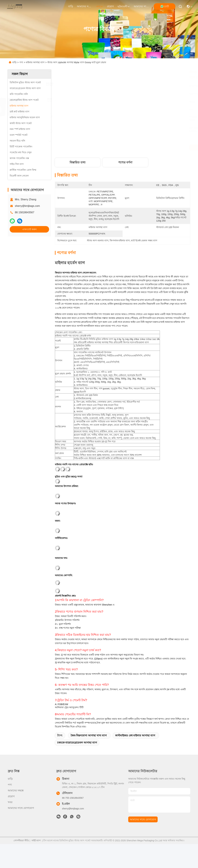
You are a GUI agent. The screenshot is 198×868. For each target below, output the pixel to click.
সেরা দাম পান (151, 147)
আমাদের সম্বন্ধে (85, 6)
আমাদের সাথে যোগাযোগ (141, 6)
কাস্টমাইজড (81, 398)
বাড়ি (71, 6)
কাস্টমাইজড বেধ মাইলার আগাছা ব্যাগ (135, 735)
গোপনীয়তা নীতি (21, 840)
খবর (10, 802)
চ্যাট (165, 6)
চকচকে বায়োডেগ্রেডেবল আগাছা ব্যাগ (77, 743)
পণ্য (100, 7)
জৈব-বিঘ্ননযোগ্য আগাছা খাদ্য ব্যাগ (89, 735)
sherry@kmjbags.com (27, 206)
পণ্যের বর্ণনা (125, 162)
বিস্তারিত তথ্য (78, 162)
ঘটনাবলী (124, 7)
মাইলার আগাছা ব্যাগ (35, 62)
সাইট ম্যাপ (36, 840)
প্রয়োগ (110, 6)
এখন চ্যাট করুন (29, 229)
